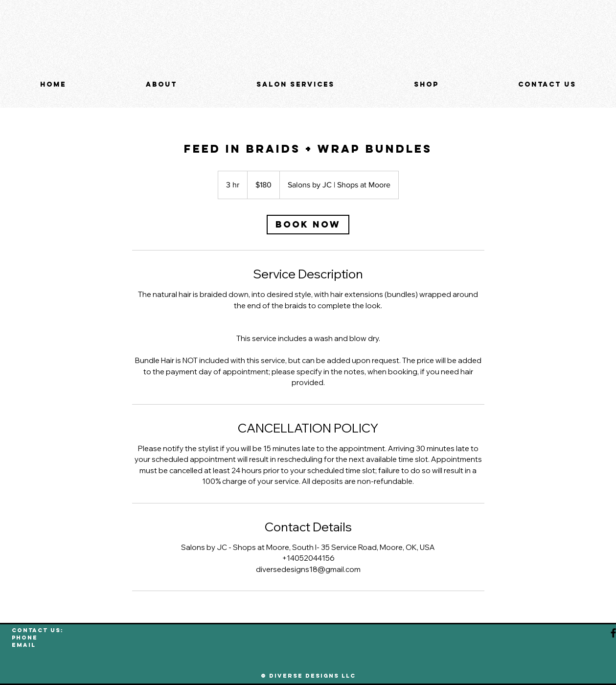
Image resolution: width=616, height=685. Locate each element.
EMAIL (24, 645)
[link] (308, 225)
